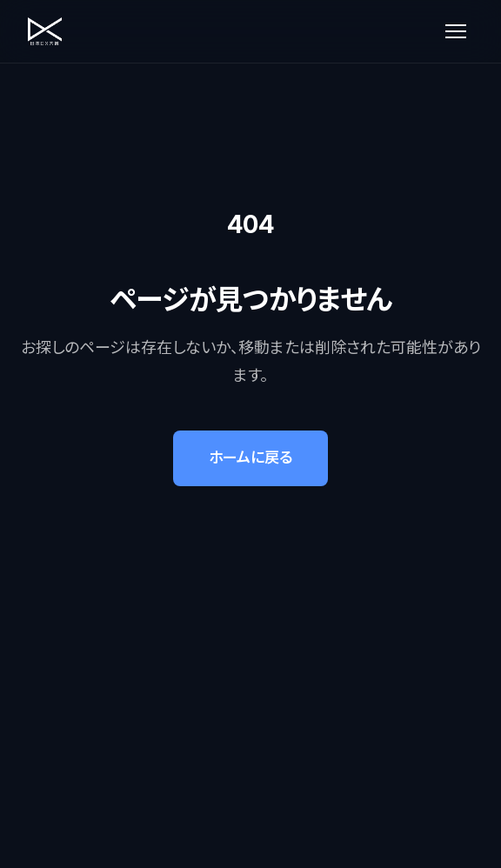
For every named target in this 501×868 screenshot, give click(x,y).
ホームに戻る (250, 457)
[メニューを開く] (456, 31)
